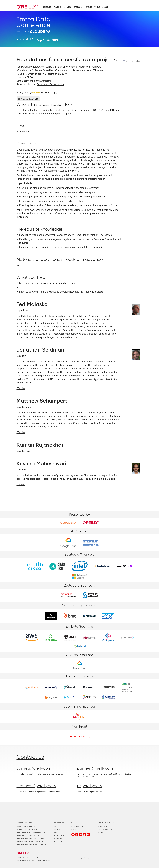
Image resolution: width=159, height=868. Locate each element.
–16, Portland (26, 826)
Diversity (57, 832)
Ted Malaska (23, 66)
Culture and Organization (50, 84)
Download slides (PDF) (29, 99)
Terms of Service (21, 860)
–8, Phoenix (35, 832)
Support (74, 822)
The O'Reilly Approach (107, 822)
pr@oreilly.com (89, 786)
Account (57, 829)
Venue (97, 7)
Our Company (103, 826)
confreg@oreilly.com (34, 768)
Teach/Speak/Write (105, 829)
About (105, 7)
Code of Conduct (60, 835)
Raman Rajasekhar (44, 70)
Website (21, 388)
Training (57, 7)
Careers (101, 832)
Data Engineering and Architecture (35, 80)
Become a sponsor (79, 736)
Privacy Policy (59, 838)
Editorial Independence (43, 860)
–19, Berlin (30, 838)
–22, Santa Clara (28, 835)
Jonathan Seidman (56, 66)
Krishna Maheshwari (82, 70)
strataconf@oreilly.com (36, 786)
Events (89, 7)
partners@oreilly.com (95, 768)
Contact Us (58, 841)
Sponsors (78, 7)
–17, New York (27, 829)
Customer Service (77, 826)
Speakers (68, 7)
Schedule (47, 7)
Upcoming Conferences (26, 822)
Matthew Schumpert (90, 66)
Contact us (30, 757)
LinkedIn (111, 479)
